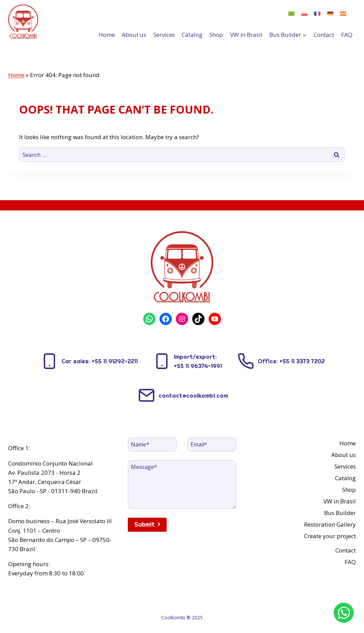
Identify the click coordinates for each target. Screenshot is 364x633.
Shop (216, 35)
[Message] (182, 484)
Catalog (192, 35)
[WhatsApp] (344, 613)
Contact (324, 35)
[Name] (152, 444)
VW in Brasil (246, 35)
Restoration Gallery (330, 524)
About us (134, 35)
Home (107, 35)
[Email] (212, 444)
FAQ (347, 35)
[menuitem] (291, 13)
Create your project (330, 536)
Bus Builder (340, 513)
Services (164, 35)
